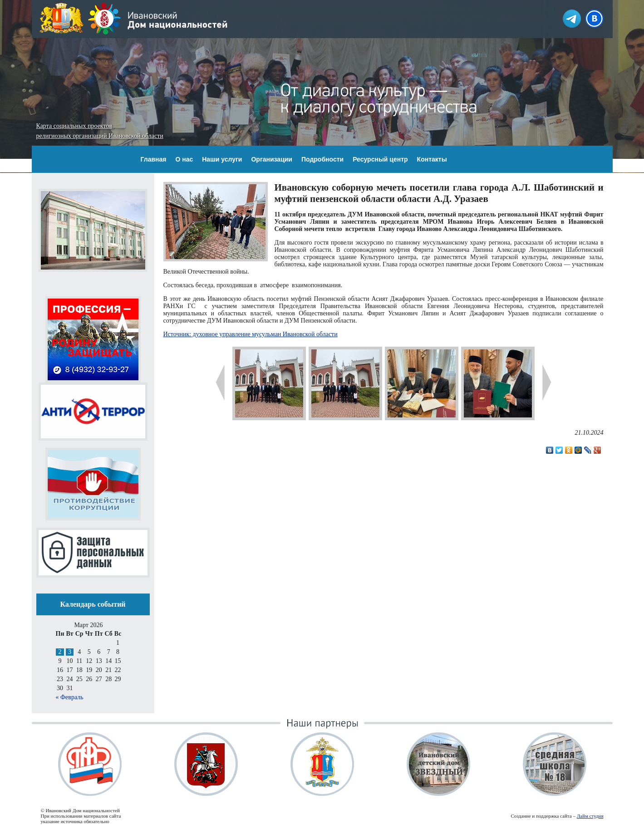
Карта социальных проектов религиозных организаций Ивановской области (100, 131)
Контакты (432, 159)
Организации (272, 159)
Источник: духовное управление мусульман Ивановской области (251, 334)
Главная (154, 159)
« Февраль (70, 697)
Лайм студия (590, 816)
